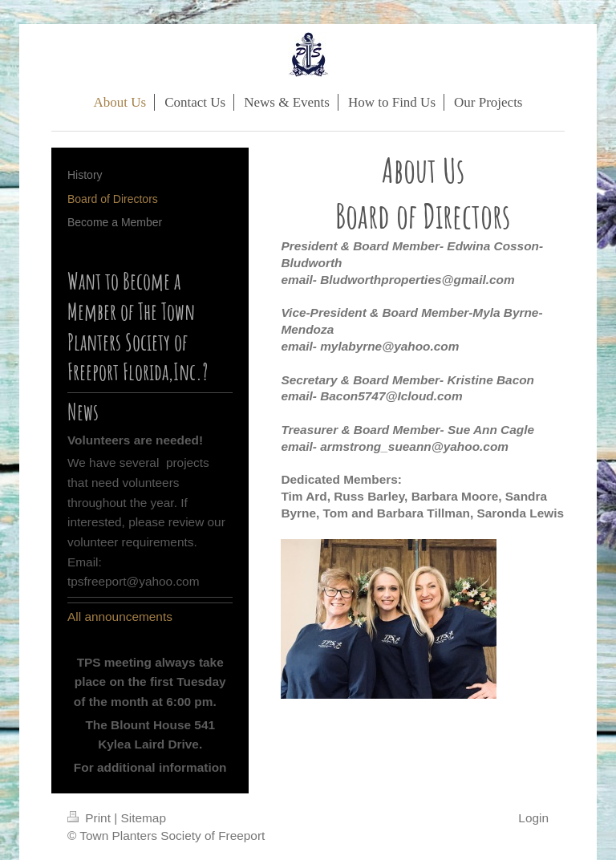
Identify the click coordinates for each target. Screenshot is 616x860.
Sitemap (143, 818)
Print (91, 818)
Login (533, 818)
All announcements (120, 617)
